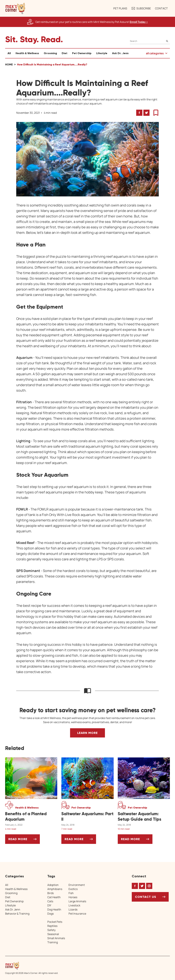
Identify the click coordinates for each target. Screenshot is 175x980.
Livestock (74, 905)
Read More (24, 840)
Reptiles (52, 926)
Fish (71, 893)
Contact (161, 8)
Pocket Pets (55, 922)
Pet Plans (120, 8)
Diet (65, 53)
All (9, 53)
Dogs (51, 914)
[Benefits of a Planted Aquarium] (31, 817)
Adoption (53, 885)
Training (53, 942)
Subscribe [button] (141, 8)
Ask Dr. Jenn (120, 53)
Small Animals (56, 938)
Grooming (50, 53)
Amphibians (55, 889)
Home (9, 64)
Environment (77, 885)
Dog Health (54, 909)
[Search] (150, 41)
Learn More (87, 733)
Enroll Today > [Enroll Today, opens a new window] (139, 22)
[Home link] (32, 966)
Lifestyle (102, 53)
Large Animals (77, 901)
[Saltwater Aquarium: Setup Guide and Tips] (144, 817)
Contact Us (146, 897)
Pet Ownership (82, 53)
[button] (15, 8)
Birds (51, 893)
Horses (73, 897)
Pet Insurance (77, 914)
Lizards (73, 909)
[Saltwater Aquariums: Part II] (87, 817)
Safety (51, 930)
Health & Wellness (27, 53)
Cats (50, 901)
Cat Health (54, 897)
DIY (49, 905)
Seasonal (53, 934)
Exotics (73, 889)
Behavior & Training (17, 914)
